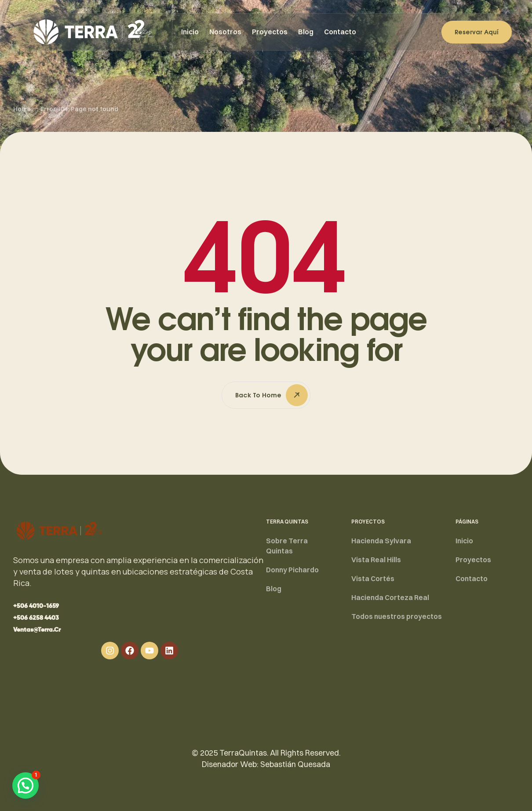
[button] (36, 606)
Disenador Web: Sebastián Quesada (266, 764)
